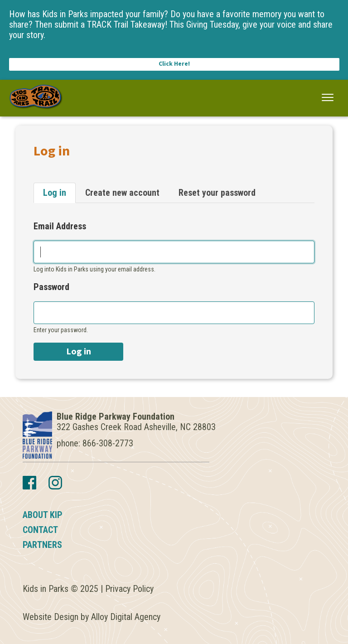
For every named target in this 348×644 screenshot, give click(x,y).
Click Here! (174, 64)
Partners (42, 545)
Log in (55, 193)
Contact (40, 530)
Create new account (122, 193)
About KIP (43, 515)
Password (51, 287)
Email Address (60, 226)
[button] (328, 98)
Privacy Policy (129, 589)
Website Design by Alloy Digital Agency (92, 617)
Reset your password (217, 193)
